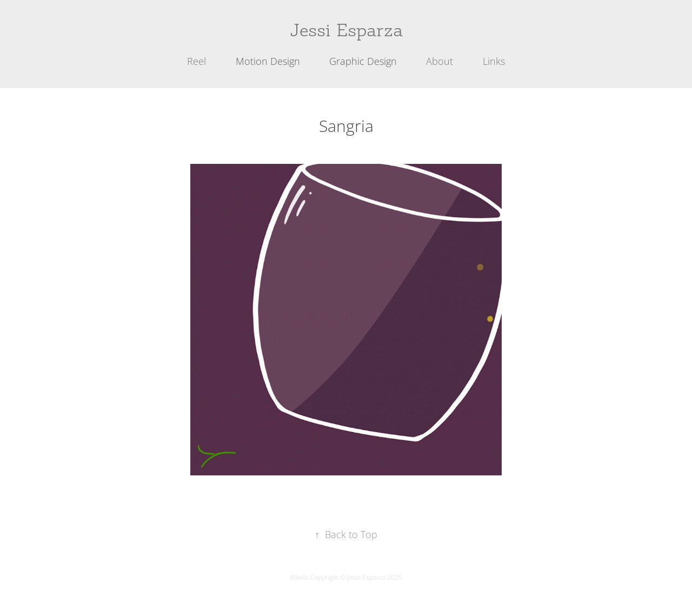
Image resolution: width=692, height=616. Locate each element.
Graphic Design (363, 61)
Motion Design (268, 61)
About (440, 61)
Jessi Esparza (346, 30)
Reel (197, 61)
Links (494, 61)
